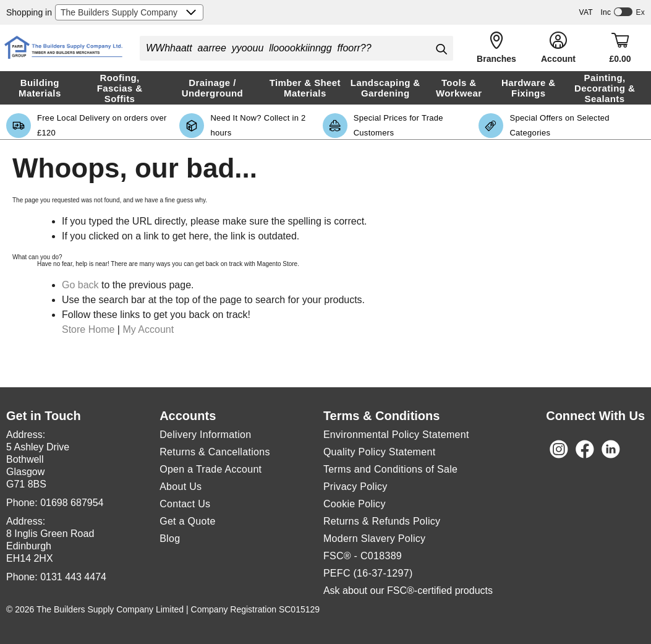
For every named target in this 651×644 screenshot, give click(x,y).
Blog (170, 539)
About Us (181, 487)
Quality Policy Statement (380, 452)
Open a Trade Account (211, 469)
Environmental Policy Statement (396, 435)
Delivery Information (205, 435)
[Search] (441, 49)
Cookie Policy (355, 504)
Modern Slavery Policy (374, 539)
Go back (80, 285)
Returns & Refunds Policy (382, 521)
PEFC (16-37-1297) (368, 573)
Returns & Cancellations (215, 452)
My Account (148, 329)
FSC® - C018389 (363, 556)
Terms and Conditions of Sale (390, 469)
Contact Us (185, 504)
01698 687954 (72, 503)
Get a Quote (187, 521)
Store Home (88, 329)
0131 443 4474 (73, 577)
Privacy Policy (355, 487)
